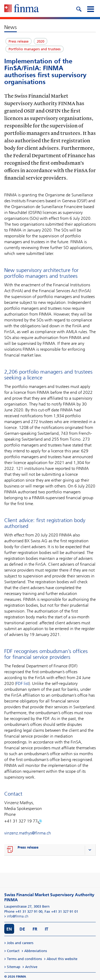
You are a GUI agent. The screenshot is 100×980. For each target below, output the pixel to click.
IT (47, 929)
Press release (28, 847)
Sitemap (14, 967)
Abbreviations (36, 951)
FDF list (22, 683)
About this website (62, 959)
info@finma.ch (18, 916)
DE (22, 929)
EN (9, 929)
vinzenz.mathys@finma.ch (28, 833)
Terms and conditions (24, 959)
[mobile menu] (90, 9)
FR (35, 929)
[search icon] (79, 9)
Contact (13, 951)
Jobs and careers (20, 943)
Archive (31, 967)
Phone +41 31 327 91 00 (23, 911)
